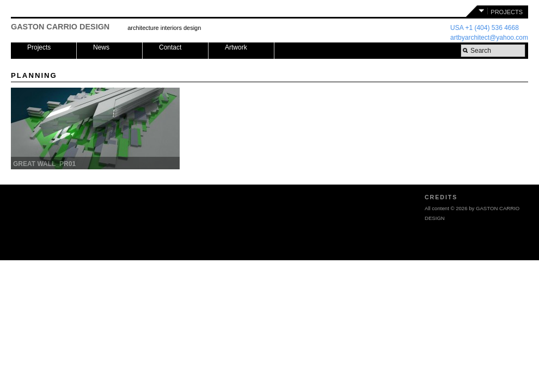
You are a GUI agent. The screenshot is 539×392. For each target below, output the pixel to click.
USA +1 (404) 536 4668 (485, 28)
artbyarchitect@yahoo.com (489, 38)
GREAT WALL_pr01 (44, 164)
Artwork (236, 47)
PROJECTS (507, 12)
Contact (170, 47)
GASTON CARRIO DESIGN (60, 27)
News (101, 47)
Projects (39, 47)
